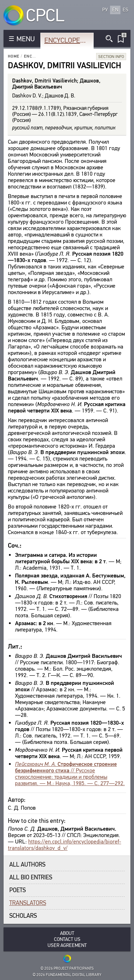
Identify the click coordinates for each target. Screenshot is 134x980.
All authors (27, 865)
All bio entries (31, 877)
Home (14, 56)
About (67, 933)
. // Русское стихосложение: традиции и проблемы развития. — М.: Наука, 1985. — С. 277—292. (70, 774)
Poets (18, 890)
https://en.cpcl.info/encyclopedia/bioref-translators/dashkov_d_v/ (64, 845)
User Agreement (67, 945)
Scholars (23, 916)
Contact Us (67, 939)
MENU (26, 39)
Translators (28, 903)
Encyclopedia (67, 40)
